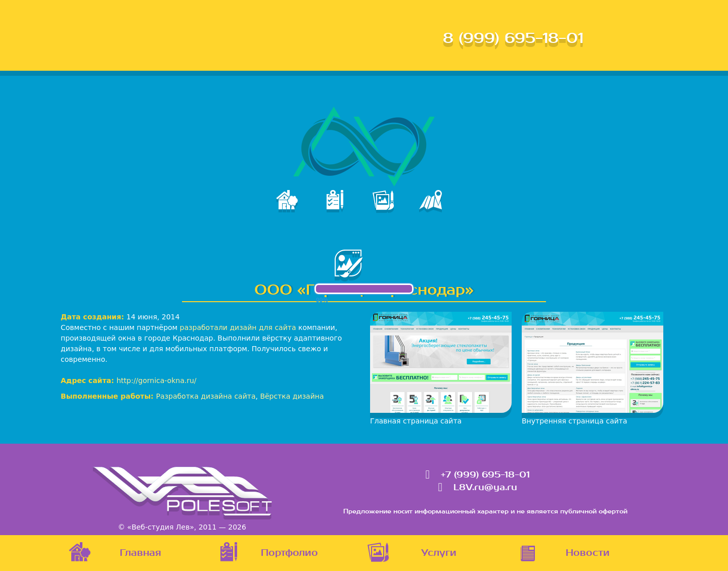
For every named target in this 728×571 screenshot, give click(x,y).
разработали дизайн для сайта (238, 327)
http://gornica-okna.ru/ (156, 380)
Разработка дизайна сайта (206, 396)
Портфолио (289, 553)
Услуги (439, 553)
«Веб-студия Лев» (161, 527)
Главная (141, 553)
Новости (588, 553)
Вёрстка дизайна (292, 396)
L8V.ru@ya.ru (485, 488)
